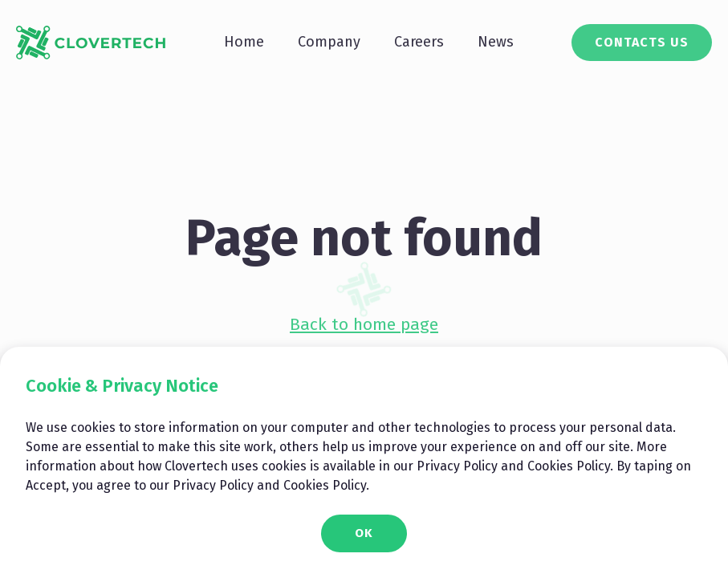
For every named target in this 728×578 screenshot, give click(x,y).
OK (364, 533)
